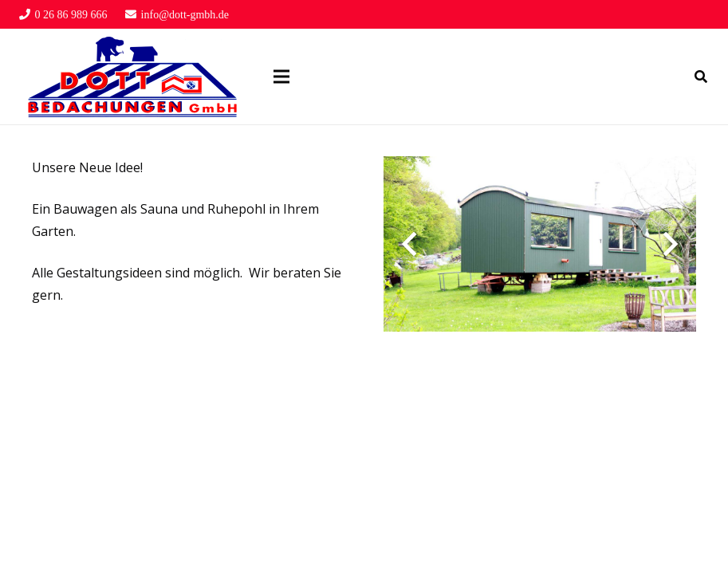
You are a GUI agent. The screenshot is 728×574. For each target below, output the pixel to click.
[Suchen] (701, 77)
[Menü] (281, 77)
